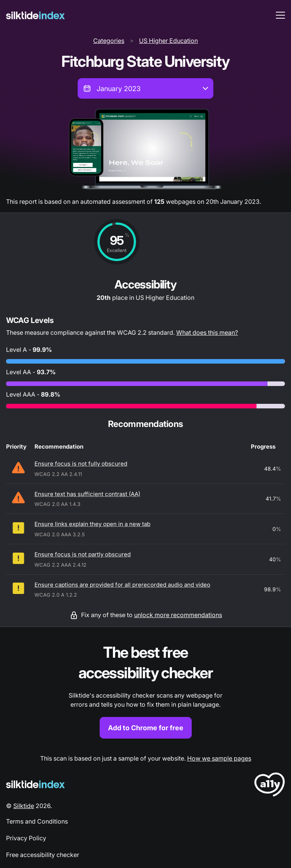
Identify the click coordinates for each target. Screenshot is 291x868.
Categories (109, 41)
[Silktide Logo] (35, 784)
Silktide (24, 806)
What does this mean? (207, 332)
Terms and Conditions (37, 821)
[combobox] (145, 88)
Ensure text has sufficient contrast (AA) (87, 494)
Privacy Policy (26, 838)
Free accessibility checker (43, 855)
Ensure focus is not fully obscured (81, 464)
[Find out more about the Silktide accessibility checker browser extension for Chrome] (145, 691)
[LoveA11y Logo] (270, 786)
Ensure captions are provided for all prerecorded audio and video (122, 585)
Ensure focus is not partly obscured (83, 554)
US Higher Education (168, 41)
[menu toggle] (280, 15)
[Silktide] (35, 15)
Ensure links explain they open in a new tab (92, 524)
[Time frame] (145, 88)
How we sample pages (219, 758)
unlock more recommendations (178, 615)
